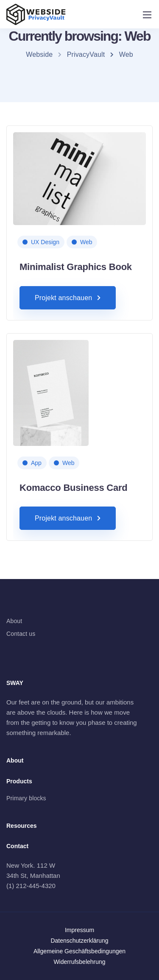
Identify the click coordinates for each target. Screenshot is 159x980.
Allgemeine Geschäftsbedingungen (79, 951)
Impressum (79, 930)
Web (86, 242)
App (36, 463)
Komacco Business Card (74, 488)
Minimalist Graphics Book (76, 267)
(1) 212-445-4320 (31, 886)
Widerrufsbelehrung (79, 962)
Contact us (21, 634)
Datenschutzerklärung (79, 941)
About (14, 621)
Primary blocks (26, 798)
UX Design (45, 242)
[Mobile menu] (147, 15)
